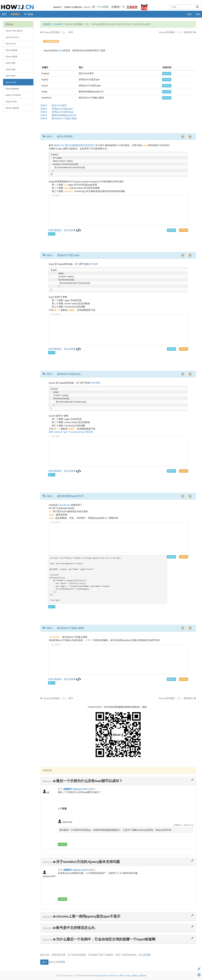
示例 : (54, 105)
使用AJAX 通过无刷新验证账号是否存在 (74, 145)
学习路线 (29, 14)
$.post (67, 505)
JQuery (58, 24)
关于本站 (128, 976)
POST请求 (95, 383)
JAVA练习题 (111, 976)
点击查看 (146, 955)
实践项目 (15, 14)
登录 (198, 14)
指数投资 (135, 976)
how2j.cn (70, 976)
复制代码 (171, 230)
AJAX (60, 50)
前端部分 (47, 24)
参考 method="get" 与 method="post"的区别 (71, 432)
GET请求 (93, 264)
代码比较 (184, 230)
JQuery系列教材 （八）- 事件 (57, 32)
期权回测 (143, 976)
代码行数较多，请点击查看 (64, 230)
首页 (4, 14)
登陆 (63, 962)
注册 (189, 14)
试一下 (52, 234)
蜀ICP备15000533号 (100, 976)
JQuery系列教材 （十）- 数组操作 (177, 32)
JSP (118, 145)
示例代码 (167, 74)
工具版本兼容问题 (51, 41)
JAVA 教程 (120, 976)
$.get (61, 505)
